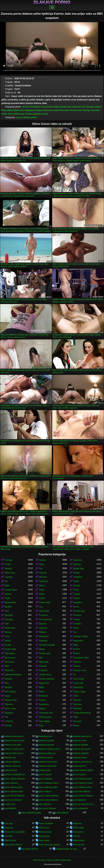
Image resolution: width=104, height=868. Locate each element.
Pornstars (65, 110)
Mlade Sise (78, 569)
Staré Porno (10, 840)
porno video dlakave (48, 800)
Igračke (8, 607)
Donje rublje (52, 107)
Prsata (73, 110)
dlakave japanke (47, 745)
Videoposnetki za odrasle (68, 849)
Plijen (7, 586)
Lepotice (9, 577)
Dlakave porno (52, 2)
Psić (79, 110)
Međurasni (19, 110)
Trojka (7, 598)
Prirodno (77, 615)
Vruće (45, 114)
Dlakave (43, 624)
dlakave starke (80, 758)
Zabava (77, 666)
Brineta (42, 560)
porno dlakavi (45, 791)
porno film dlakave (82, 791)
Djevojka (9, 615)
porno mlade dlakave (83, 796)
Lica (41, 607)
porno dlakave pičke (27, 117)
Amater (77, 619)
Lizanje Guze (45, 675)
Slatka (76, 581)
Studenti (77, 662)
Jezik (76, 696)
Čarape (77, 594)
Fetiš (75, 717)
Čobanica (36, 107)
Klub (41, 726)
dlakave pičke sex (47, 753)
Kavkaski (43, 641)
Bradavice (44, 696)
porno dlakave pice (13, 787)
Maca (4, 110)
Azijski (42, 598)
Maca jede (44, 662)
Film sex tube (45, 832)
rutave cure (10, 804)
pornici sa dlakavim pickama (16, 774)
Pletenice (77, 709)
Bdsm (42, 692)
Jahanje (90, 107)
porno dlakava (46, 779)
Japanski (43, 628)
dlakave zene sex (13, 766)
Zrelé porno (44, 836)
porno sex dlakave (13, 800)
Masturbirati (10, 602)
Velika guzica (45, 717)
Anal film (9, 836)
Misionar (43, 577)
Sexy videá (44, 840)
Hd (84, 107)
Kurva (76, 607)
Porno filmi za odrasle (15, 832)
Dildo (76, 645)
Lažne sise (78, 683)
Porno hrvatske (46, 823)
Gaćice (76, 598)
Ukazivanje (44, 611)
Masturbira (78, 641)
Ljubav (42, 709)
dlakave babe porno (82, 736)
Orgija (7, 696)
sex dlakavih (10, 808)
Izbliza (8, 641)
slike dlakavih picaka (31, 813)
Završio (77, 586)
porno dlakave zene (82, 787)
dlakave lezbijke (81, 745)
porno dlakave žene (14, 791)
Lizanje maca (11, 590)
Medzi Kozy (79, 840)
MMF (7, 666)
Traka (42, 590)
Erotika (8, 645)
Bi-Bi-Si (27, 107)
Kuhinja (8, 726)
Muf (41, 658)
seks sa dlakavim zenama (85, 804)
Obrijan (39, 110)
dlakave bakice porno (15, 741)
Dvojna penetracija (82, 713)
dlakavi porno (11, 770)
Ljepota (98, 107)
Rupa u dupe (79, 692)
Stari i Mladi (45, 721)
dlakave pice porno (82, 749)
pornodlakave (79, 800)
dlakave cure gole (13, 745)
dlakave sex (10, 758)
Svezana (77, 704)
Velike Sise (7, 114)
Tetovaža (95, 110)
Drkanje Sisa (11, 700)
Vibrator (8, 679)
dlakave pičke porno (14, 753)
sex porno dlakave (48, 808)
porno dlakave (11, 783)
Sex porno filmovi (30, 849)
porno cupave (45, 774)
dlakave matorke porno (50, 749)
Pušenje (86, 110)
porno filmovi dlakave (15, 796)
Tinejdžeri (78, 577)
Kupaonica (44, 704)
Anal (7, 611)
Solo (7, 624)
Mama (10, 110)
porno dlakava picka (83, 779)
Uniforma (9, 721)
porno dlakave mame (83, 783)
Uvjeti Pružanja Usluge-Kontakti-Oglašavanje (52, 860)
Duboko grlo (65, 107)
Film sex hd (79, 845)
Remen (77, 653)
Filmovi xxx (44, 828)
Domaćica (9, 662)
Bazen (76, 726)
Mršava (8, 632)
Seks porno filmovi (13, 845)
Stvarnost (9, 670)
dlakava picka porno (14, 736)
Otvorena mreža (51, 110)
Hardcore (77, 107)
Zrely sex (9, 828)
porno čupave (80, 774)
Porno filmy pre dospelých (51, 845)
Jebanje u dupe (80, 636)
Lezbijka (77, 624)
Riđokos (43, 632)
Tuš (6, 717)
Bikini (42, 687)
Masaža (8, 687)
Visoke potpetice (34, 114)
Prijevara (9, 704)
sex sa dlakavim (81, 808)
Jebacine (77, 823)
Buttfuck (77, 564)
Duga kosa (44, 683)
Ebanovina (78, 687)
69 (74, 675)
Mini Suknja (10, 692)
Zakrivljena (10, 653)
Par (75, 632)
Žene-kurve (10, 658)
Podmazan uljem (81, 658)
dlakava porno (46, 736)
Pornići (76, 836)
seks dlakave (45, 804)
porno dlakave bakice (49, 783)
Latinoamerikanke (13, 675)
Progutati (43, 670)
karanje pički (45, 770)
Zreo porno (78, 832)
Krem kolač (78, 679)
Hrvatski (43, 666)
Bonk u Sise (10, 709)
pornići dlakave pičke (83, 770)
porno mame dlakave (49, 796)
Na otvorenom (46, 619)
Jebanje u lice (80, 670)
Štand (76, 628)
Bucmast (77, 721)
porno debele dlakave (15, 779)
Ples (7, 683)
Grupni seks (45, 653)
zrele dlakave (62, 813)
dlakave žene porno (48, 762)
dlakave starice (46, 758)
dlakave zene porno (82, 762)
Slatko (42, 594)
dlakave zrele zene (48, 766)
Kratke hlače (10, 649)
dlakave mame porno (14, 749)
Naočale (77, 700)
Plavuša (43, 573)
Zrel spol (9, 823)
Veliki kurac (19, 114)
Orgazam (9, 713)
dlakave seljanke (81, 753)
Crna (43, 107)
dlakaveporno (79, 766)
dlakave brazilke (47, 741)
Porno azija (78, 828)
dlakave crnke (80, 741)
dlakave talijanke (12, 762)
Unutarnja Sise (46, 713)
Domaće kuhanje (47, 645)
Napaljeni (30, 110)
